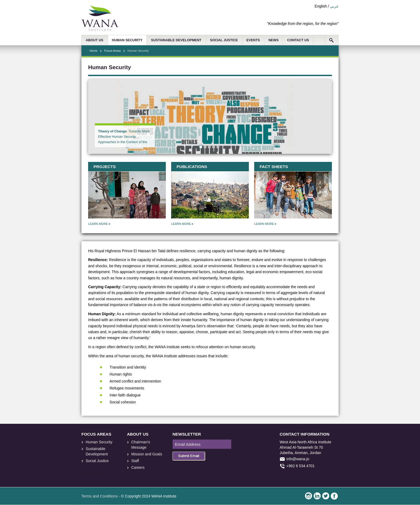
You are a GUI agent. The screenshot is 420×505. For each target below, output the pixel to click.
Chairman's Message (141, 445)
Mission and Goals (147, 454)
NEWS (273, 40)
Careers (138, 467)
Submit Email (189, 456)
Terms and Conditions (100, 496)
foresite (92, 473)
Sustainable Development (97, 451)
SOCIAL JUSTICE (224, 40)
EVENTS (253, 40)
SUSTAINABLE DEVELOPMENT (176, 40)
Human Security (99, 442)
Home (93, 51)
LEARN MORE (98, 224)
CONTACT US (298, 40)
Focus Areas (112, 51)
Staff (135, 461)
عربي (334, 6)
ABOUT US (95, 40)
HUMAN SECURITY (127, 40)
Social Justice (97, 461)
